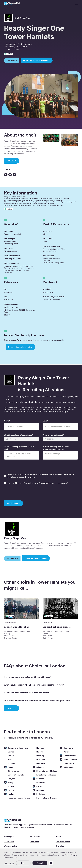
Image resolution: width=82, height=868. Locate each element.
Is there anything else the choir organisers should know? (56, 448)
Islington (40, 767)
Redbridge (41, 794)
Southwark (68, 748)
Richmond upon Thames (47, 798)
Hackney (12, 794)
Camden (11, 767)
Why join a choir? (11, 846)
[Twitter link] (10, 175)
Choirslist (60, 846)
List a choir (34, 842)
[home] (12, 4)
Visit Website (12, 558)
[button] (76, 4)
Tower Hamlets (70, 756)
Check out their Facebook (36, 558)
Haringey (40, 748)
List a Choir (11, 708)
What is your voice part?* (54, 435)
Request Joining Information (20, 347)
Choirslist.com (28, 827)
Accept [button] (40, 863)
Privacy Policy (70, 855)
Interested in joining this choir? (36, 60)
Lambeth (40, 779)
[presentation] (20, 492)
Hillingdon (41, 760)
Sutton (66, 752)
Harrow (40, 752)
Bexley (11, 756)
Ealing (10, 783)
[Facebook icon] (6, 175)
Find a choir (9, 842)
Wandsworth (69, 763)
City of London (14, 771)
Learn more (11, 161)
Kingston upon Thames (46, 775)
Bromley (11, 763)
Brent (10, 760)
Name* (7, 421)
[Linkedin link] (14, 175)
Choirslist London (63, 842)
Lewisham (41, 783)
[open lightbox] (51, 138)
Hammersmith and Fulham (19, 798)
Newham (40, 790)
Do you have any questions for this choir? (19, 448)
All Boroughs (69, 767)
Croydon (12, 779)
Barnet (11, 752)
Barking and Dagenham (18, 748)
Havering (40, 756)
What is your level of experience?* (19, 435)
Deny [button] (23, 863)
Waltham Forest (70, 760)
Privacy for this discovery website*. (54, 483)
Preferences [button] (9, 863)
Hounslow (41, 763)
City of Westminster (16, 775)
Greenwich (12, 790)
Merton (39, 786)
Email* (45, 421)
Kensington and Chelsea (47, 771)
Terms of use (29, 483)
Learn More (12, 60)
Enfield (11, 786)
